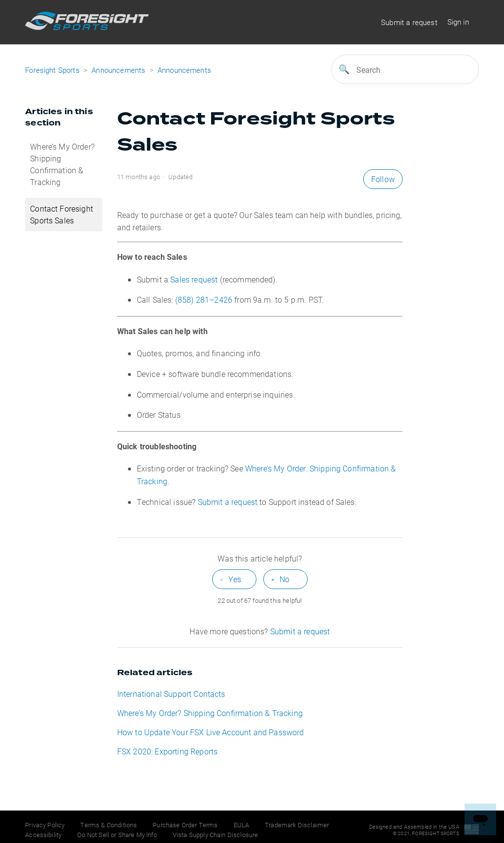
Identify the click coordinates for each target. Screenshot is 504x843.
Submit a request (409, 22)
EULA (242, 825)
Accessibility (43, 835)
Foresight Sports (52, 70)
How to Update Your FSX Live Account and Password (211, 732)
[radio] (234, 579)
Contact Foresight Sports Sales (62, 214)
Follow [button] (383, 179)
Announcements (118, 70)
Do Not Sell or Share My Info (117, 835)
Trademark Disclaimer (297, 825)
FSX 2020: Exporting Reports (167, 751)
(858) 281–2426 (204, 299)
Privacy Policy (45, 825)
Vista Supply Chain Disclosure (216, 835)
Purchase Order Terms (185, 825)
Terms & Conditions (109, 825)
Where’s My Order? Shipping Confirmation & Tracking (62, 164)
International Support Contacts (171, 694)
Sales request (194, 279)
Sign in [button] (458, 22)
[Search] (405, 69)
